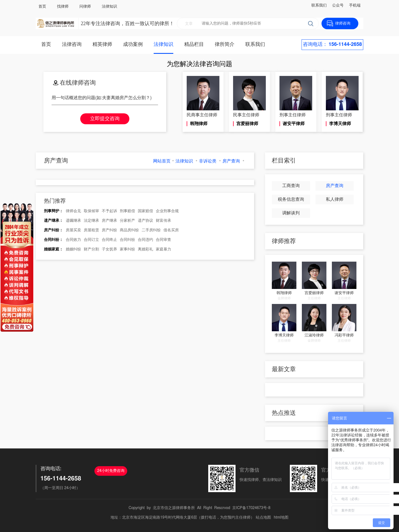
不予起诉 (109, 211)
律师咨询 (343, 23)
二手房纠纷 (151, 230)
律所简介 (225, 45)
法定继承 (91, 221)
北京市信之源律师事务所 (174, 508)
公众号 (338, 5)
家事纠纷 (127, 249)
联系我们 (319, 5)
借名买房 (171, 230)
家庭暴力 (163, 249)
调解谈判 (291, 213)
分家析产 (127, 221)
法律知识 (109, 7)
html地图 (281, 518)
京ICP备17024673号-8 (251, 508)
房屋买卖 (73, 230)
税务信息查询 (291, 199)
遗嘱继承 (73, 221)
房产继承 (109, 221)
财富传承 (163, 221)
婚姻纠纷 (73, 249)
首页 (42, 7)
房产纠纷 (109, 230)
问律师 (85, 7)
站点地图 (263, 518)
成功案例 (133, 45)
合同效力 (73, 240)
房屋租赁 (91, 230)
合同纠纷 (127, 240)
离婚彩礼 (145, 249)
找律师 (63, 7)
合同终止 (109, 240)
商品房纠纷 (129, 230)
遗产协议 (145, 221)
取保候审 (91, 211)
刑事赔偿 (127, 211)
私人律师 (335, 199)
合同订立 (91, 240)
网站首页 (162, 161)
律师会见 (73, 211)
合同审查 (163, 240)
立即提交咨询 (105, 119)
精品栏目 (194, 45)
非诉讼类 (208, 161)
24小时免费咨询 (111, 471)
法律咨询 (72, 45)
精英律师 (102, 45)
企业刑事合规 (167, 211)
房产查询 (231, 161)
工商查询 (291, 186)
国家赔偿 (145, 211)
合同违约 (145, 240)
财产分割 (91, 249)
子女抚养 (109, 249)
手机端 (355, 5)
